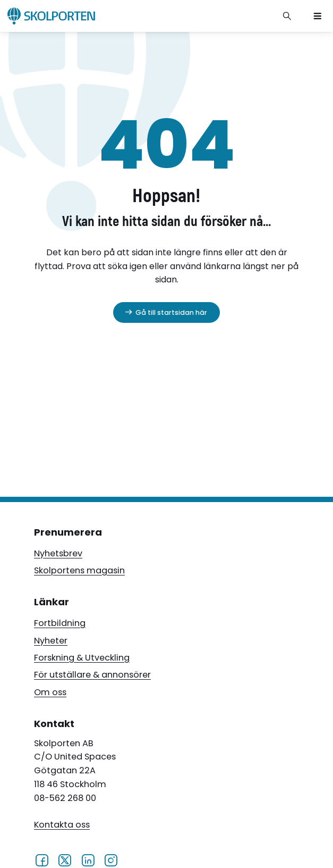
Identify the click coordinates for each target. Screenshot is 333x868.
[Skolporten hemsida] (51, 16)
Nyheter (51, 641)
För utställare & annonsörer (92, 675)
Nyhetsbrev (58, 553)
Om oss (50, 692)
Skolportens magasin (79, 570)
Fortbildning (60, 623)
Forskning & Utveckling (82, 658)
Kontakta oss (62, 825)
